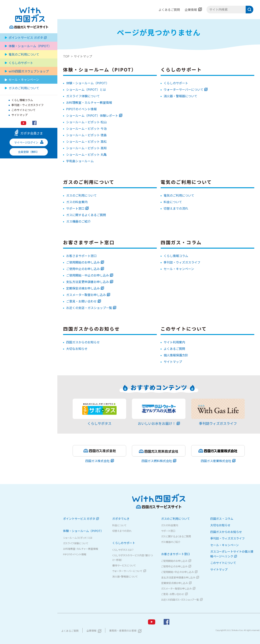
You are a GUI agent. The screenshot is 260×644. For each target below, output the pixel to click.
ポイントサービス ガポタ (28, 37)
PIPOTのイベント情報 (81, 109)
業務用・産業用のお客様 (123, 631)
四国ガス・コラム (222, 519)
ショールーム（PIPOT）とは (86, 89)
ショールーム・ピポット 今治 (86, 128)
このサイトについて (24, 110)
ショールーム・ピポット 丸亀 (86, 154)
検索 (249, 10)
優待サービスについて (124, 565)
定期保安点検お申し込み (83, 288)
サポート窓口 (75, 208)
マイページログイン (29, 142)
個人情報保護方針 (176, 355)
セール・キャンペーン (24, 79)
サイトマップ (19, 115)
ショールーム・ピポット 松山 (86, 122)
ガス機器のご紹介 (78, 221)
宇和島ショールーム (80, 161)
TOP (66, 56)
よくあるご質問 (169, 10)
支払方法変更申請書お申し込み (88, 282)
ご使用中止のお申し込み (83, 269)
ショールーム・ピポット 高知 (86, 148)
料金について (173, 202)
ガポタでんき (121, 519)
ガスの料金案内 (77, 202)
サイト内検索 (206, 10)
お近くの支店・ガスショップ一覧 (89, 308)
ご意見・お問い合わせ (81, 301)
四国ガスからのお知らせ (83, 342)
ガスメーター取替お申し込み (86, 295)
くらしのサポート (176, 83)
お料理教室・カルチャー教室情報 (89, 102)
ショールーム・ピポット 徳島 (86, 135)
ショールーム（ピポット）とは (78, 538)
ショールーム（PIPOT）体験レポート (92, 115)
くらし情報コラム (22, 100)
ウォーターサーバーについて (184, 89)
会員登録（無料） (29, 152)
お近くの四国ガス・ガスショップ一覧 (180, 600)
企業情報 (191, 10)
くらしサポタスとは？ (123, 550)
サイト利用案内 (174, 342)
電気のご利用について (24, 54)
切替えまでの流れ (176, 208)
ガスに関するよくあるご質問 (86, 215)
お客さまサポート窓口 (81, 256)
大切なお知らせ (77, 349)
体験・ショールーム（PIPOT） (88, 83)
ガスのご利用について (81, 195)
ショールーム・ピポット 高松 (86, 141)
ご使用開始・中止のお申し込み (88, 275)
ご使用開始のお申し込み (83, 262)
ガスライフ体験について (83, 96)
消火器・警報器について (180, 96)
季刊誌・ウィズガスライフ (28, 105)
